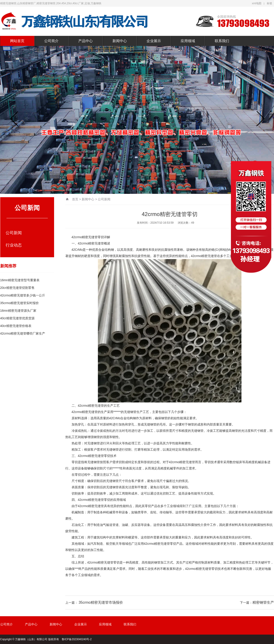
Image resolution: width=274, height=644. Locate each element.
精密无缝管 (90, 237)
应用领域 (188, 41)
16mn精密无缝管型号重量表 (20, 280)
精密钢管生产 (263, 602)
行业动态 (14, 245)
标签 (270, 3)
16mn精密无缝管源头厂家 (18, 311)
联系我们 (222, 41)
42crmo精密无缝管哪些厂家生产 (23, 333)
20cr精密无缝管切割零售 (17, 288)
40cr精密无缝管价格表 (16, 326)
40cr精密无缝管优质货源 (17, 318)
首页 (75, 199)
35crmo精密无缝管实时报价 (20, 303)
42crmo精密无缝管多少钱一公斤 (23, 295)
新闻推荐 (8, 266)
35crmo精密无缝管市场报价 (101, 602)
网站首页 (17, 41)
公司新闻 (14, 233)
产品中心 (85, 41)
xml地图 (257, 3)
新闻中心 (120, 41)
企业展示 (154, 41)
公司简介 (51, 41)
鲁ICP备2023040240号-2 (77, 639)
